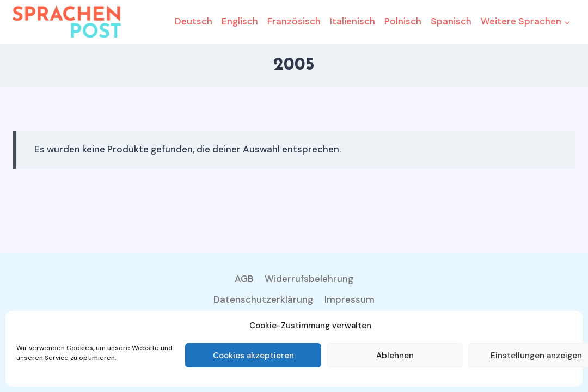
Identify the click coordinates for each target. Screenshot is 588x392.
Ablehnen (395, 356)
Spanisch (451, 21)
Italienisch (353, 21)
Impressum (350, 299)
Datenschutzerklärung (263, 299)
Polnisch (403, 21)
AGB (244, 279)
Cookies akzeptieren (253, 356)
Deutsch (194, 21)
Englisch (240, 21)
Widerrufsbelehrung (309, 279)
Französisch (294, 21)
